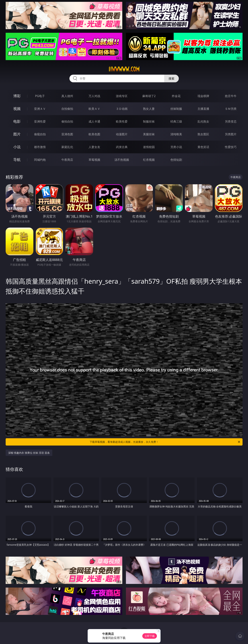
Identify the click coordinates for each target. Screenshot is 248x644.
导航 (17, 160)
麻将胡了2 (149, 96)
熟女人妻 (149, 109)
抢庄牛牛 (231, 96)
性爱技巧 (231, 147)
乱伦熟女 (203, 121)
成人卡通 (94, 121)
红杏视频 (149, 160)
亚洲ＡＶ (40, 109)
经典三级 (176, 121)
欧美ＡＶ (94, 109)
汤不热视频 (122, 160)
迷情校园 (149, 147)
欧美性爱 (122, 121)
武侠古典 (122, 147)
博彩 (17, 96)
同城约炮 (40, 160)
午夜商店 (67, 160)
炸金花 (176, 96)
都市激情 (40, 147)
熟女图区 (203, 134)
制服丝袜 (149, 121)
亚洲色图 (67, 134)
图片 (17, 134)
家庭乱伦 (67, 147)
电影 (17, 121)
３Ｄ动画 (122, 109)
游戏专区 (122, 96)
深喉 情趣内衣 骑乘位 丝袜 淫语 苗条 (29, 453)
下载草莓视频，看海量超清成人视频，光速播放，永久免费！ (165, 442)
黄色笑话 (203, 147)
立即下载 (150, 636)
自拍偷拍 (67, 109)
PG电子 (40, 96)
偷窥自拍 (40, 134)
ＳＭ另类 (231, 109)
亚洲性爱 (40, 121)
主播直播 (203, 109)
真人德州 (67, 96)
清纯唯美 (176, 134)
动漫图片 (122, 134)
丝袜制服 (176, 109)
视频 (17, 109)
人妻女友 (94, 147)
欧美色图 (94, 134)
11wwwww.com (124, 69)
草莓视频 (94, 160)
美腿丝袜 (149, 134)
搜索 (171, 78)
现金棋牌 (203, 96)
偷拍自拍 (67, 121)
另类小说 (176, 147)
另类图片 (231, 134)
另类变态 (231, 121)
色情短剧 (176, 160)
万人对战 (94, 96)
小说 (17, 147)
